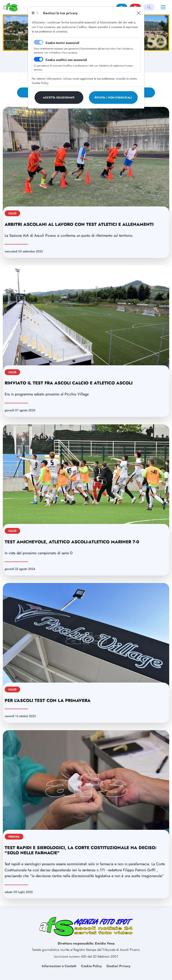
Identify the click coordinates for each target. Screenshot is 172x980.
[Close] (139, 13)
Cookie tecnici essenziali (62, 43)
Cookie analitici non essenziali (66, 60)
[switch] (39, 59)
